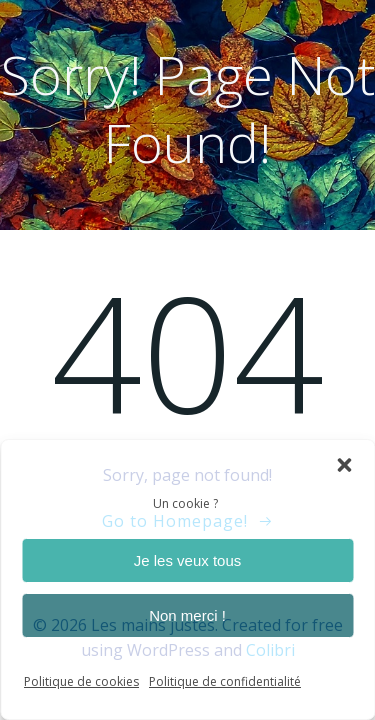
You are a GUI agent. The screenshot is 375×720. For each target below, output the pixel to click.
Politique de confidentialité (225, 681)
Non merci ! (187, 615)
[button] (344, 465)
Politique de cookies (81, 681)
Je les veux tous (188, 560)
